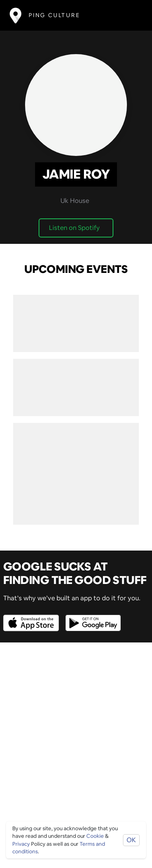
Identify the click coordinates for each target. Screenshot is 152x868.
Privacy (21, 844)
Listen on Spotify (74, 228)
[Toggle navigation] (131, 15)
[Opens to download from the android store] (92, 617)
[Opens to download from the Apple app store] (33, 617)
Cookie (95, 836)
